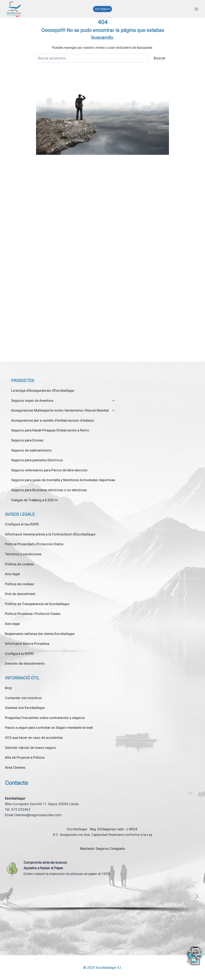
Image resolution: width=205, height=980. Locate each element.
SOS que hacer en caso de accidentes (34, 738)
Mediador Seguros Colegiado (103, 849)
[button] (8, 896)
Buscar (160, 58)
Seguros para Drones (27, 440)
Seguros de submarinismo (31, 450)
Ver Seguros (103, 9)
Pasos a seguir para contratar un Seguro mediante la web (49, 728)
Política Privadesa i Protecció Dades (33, 614)
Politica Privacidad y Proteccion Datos (34, 544)
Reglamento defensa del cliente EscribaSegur (40, 634)
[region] (102, 901)
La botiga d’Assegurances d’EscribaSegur (43, 390)
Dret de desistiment (20, 594)
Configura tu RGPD (19, 654)
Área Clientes (15, 767)
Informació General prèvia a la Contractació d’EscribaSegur (50, 534)
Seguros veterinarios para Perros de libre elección (49, 470)
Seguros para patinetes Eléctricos (37, 460)
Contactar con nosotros (23, 698)
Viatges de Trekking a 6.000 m (34, 500)
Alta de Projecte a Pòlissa (25, 757)
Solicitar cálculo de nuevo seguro (30, 748)
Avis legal (12, 574)
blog (8, 688)
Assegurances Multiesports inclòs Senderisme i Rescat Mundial (60, 410)
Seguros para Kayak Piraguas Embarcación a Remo (50, 430)
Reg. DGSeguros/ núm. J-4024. (114, 829)
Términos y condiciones (23, 554)
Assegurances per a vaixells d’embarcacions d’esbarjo (53, 420)
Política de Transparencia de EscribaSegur (37, 604)
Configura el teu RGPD (22, 524)
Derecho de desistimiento (25, 663)
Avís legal (12, 624)
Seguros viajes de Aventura (32, 401)
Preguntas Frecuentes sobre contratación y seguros (45, 718)
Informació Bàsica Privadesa (27, 644)
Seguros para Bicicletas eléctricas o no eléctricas (49, 490)
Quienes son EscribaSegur (25, 708)
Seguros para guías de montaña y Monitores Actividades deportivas (63, 480)
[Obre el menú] (196, 9)
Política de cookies (19, 564)
